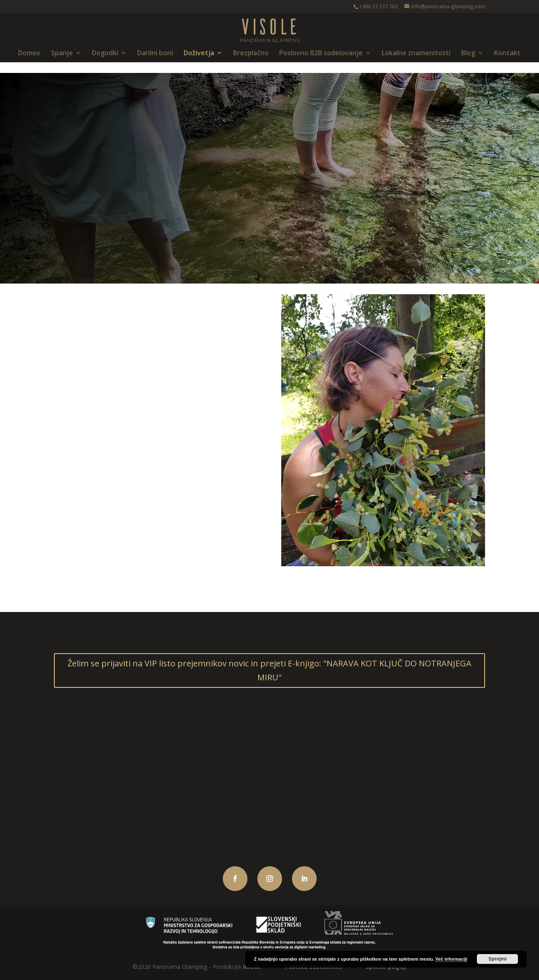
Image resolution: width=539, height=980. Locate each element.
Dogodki (105, 54)
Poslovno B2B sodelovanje (321, 54)
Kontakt (507, 54)
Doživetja (199, 54)
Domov (29, 54)
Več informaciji (451, 959)
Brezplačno (251, 54)
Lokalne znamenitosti (416, 54)
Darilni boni (155, 54)
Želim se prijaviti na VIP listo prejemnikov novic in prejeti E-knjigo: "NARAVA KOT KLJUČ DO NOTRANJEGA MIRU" (269, 670)
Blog (468, 54)
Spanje (62, 54)
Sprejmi (497, 959)
